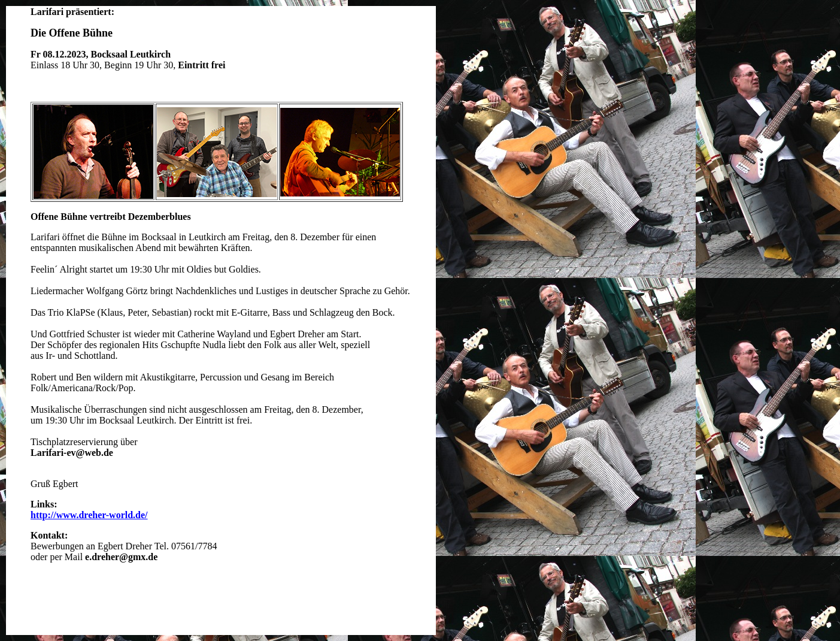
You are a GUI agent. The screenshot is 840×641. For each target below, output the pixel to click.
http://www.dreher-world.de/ (89, 515)
